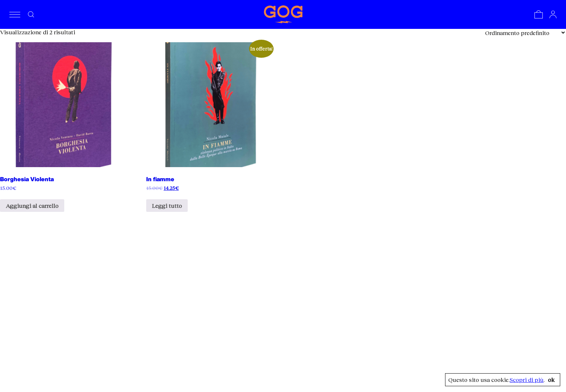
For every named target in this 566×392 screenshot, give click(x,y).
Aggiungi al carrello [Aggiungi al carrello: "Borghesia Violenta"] (32, 206)
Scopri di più (527, 380)
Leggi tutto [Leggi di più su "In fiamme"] (167, 206)
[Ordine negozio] (525, 33)
